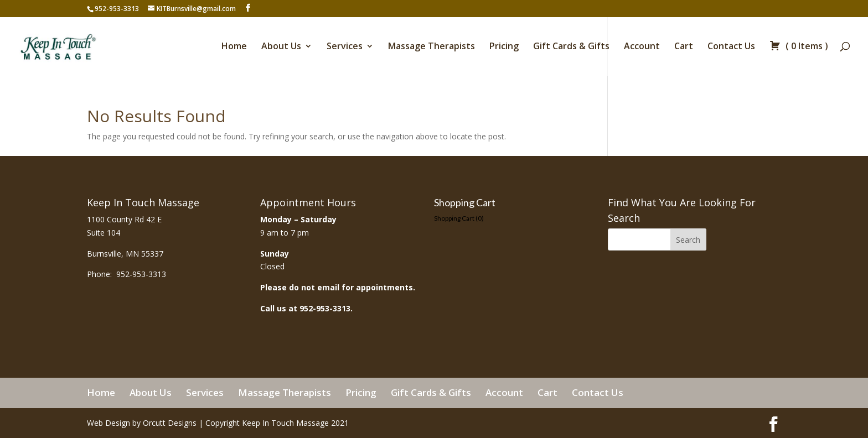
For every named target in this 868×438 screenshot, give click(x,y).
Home (234, 47)
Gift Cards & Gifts (571, 47)
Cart (684, 47)
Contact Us (731, 47)
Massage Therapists (432, 47)
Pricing (504, 47)
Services (345, 47)
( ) (799, 47)
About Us (281, 47)
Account (642, 47)
